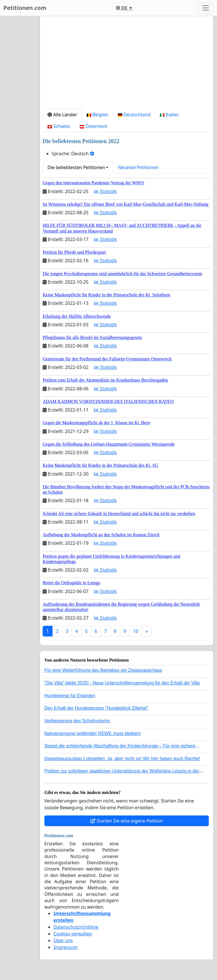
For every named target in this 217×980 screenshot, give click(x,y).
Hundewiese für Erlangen (70, 696)
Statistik (105, 191)
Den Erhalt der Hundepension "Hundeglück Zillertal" (96, 708)
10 (136, 631)
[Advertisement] (127, 65)
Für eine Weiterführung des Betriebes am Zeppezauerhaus (103, 670)
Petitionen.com (25, 8)
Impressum (66, 947)
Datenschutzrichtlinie (76, 927)
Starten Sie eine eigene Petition (127, 821)
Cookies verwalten (73, 934)
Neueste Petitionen (138, 167)
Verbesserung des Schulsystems (77, 721)
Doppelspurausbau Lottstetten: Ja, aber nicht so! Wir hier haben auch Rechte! (122, 759)
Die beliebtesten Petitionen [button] (76, 167)
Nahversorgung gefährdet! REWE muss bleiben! (93, 733)
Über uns (63, 940)
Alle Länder (62, 115)
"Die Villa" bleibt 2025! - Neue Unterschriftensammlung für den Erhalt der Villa (122, 683)
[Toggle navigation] (206, 8)
